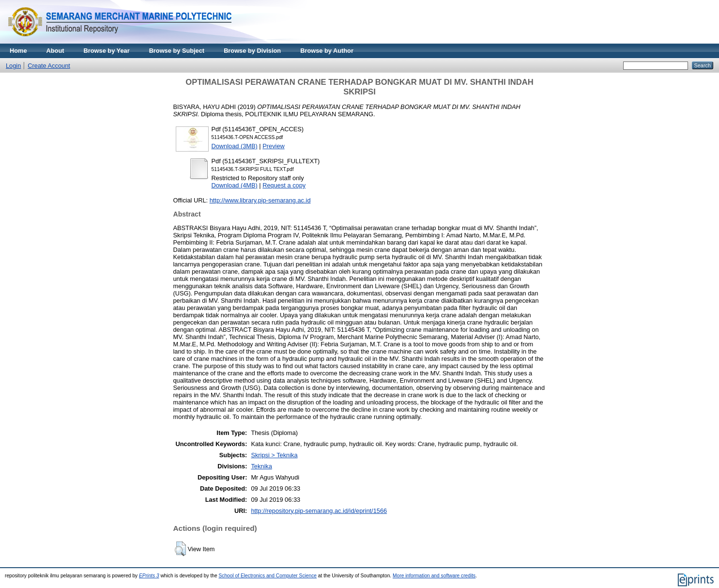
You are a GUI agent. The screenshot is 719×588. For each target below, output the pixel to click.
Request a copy (284, 185)
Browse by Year (107, 51)
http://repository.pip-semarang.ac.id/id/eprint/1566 (319, 511)
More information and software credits (434, 576)
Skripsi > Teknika (274, 455)
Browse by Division (252, 51)
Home (18, 51)
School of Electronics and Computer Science (268, 576)
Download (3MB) (235, 146)
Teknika (261, 466)
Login (13, 66)
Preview (274, 146)
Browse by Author (327, 51)
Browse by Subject (177, 51)
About (55, 51)
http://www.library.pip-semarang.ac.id (260, 200)
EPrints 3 (149, 576)
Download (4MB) (235, 185)
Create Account (49, 66)
